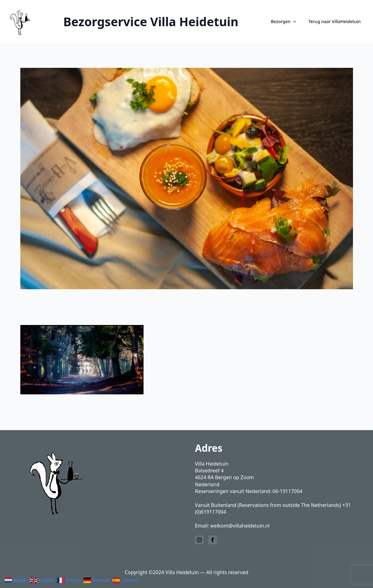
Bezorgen (281, 21)
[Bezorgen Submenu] (296, 22)
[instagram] (199, 540)
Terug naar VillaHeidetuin (334, 21)
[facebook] (213, 540)
